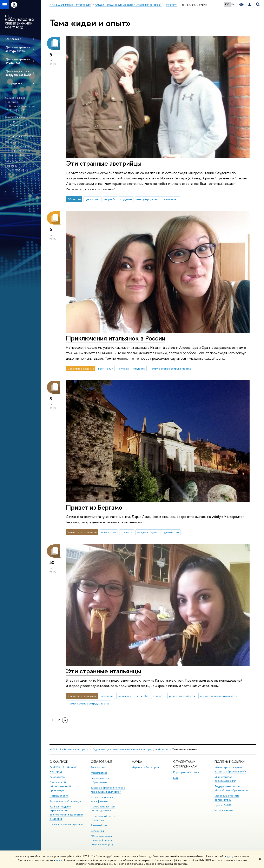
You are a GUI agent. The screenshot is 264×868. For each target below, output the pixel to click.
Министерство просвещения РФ (225, 779)
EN (233, 4)
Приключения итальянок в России (116, 338)
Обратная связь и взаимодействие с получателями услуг (103, 840)
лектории (107, 696)
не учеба (110, 199)
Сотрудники (14, 83)
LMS (176, 778)
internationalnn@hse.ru (19, 136)
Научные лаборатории (145, 767)
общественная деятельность (218, 696)
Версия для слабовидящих (65, 801)
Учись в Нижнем (224, 810)
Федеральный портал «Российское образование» (232, 788)
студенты (126, 199)
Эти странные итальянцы (104, 671)
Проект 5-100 (223, 805)
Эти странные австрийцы (104, 163)
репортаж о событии (182, 696)
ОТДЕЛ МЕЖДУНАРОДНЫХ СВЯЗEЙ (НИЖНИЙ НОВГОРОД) (20, 22)
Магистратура (99, 773)
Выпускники (98, 831)
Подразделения (59, 796)
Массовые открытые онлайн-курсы (227, 798)
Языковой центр (100, 825)
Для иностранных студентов (18, 61)
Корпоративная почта (186, 772)
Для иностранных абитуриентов (18, 49)
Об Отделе (13, 39)
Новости (163, 749)
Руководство (57, 777)
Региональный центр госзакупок (103, 818)
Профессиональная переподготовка (103, 809)
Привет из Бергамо (94, 507)
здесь (229, 856)
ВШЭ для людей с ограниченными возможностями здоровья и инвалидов (66, 813)
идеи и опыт (92, 199)
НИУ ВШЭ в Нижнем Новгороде (69, 749)
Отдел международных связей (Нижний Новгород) (123, 749)
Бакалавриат (98, 767)
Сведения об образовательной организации (60, 786)
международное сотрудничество (157, 199)
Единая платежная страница (66, 824)
